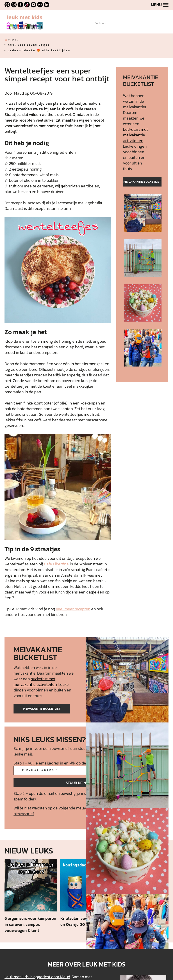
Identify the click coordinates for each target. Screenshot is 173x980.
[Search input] (128, 23)
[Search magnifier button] (166, 20)
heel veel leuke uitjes (29, 45)
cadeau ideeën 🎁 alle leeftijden (39, 50)
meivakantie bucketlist (142, 182)
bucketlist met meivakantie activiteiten (135, 135)
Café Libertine (56, 564)
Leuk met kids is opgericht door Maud (37, 977)
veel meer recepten (73, 609)
